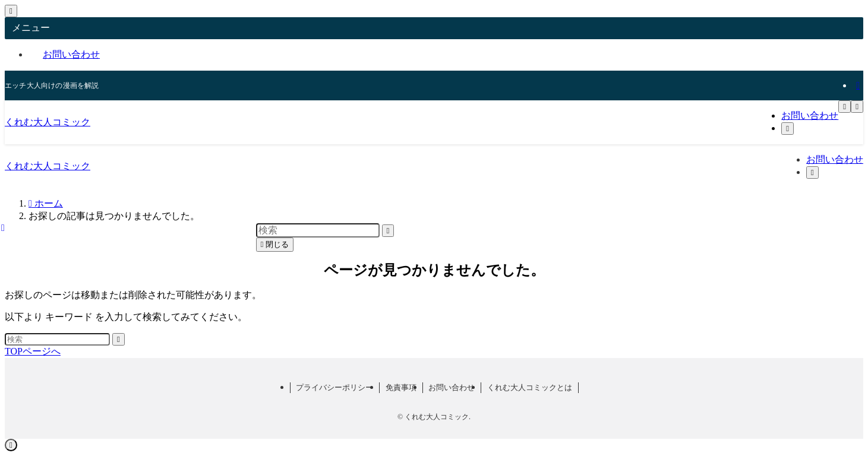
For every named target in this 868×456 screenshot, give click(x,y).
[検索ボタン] (787, 129)
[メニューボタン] (845, 107)
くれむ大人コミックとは (530, 387)
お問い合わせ (71, 54)
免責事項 (401, 387)
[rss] (858, 85)
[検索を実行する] (119, 339)
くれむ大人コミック (48, 122)
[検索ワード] (57, 339)
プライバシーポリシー (334, 387)
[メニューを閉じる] (11, 11)
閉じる (275, 244)
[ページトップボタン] (11, 445)
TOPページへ (33, 351)
